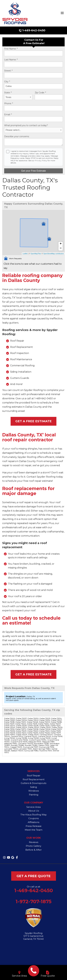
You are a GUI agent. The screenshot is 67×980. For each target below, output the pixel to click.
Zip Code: (40, 93)
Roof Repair (34, 776)
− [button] (61, 248)
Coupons (33, 818)
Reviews (34, 842)
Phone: (9, 104)
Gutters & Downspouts (33, 783)
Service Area (33, 807)
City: (7, 82)
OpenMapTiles (36, 254)
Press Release (34, 826)
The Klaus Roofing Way (33, 815)
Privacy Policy (41, 161)
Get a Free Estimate (33, 421)
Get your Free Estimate (33, 171)
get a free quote (34, 876)
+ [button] (61, 244)
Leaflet (25, 254)
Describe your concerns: (17, 136)
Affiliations (33, 822)
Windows (34, 791)
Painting (34, 795)
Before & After (33, 850)
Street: (8, 71)
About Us (34, 811)
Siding (33, 787)
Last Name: (11, 60)
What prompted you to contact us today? (26, 125)
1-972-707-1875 (34, 902)
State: (8, 93)
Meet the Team (34, 830)
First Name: (11, 49)
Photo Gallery (33, 846)
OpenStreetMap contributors (54, 254)
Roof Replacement (34, 779)
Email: (8, 115)
